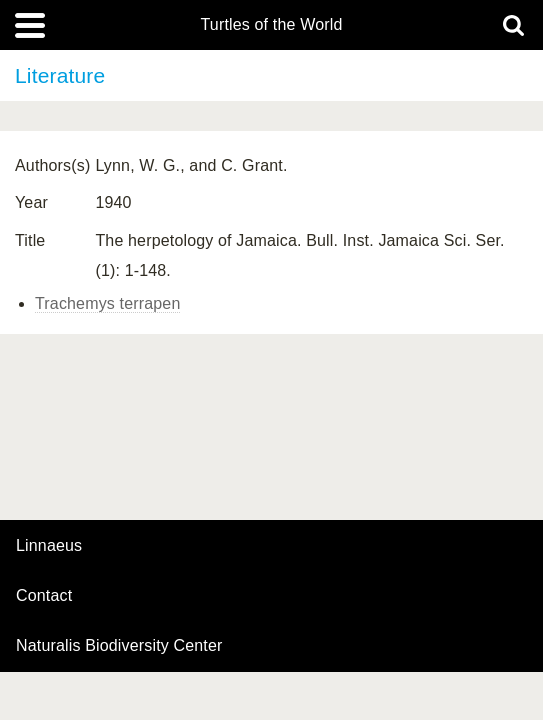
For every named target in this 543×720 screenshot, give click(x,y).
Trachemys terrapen (107, 303)
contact (44, 595)
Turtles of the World (272, 25)
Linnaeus (49, 546)
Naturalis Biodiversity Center (119, 646)
